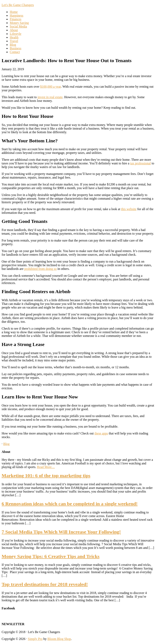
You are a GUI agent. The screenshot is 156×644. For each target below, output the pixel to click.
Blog (6, 444)
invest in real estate (50, 97)
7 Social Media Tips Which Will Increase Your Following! (61, 532)
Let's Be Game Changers (18, 5)
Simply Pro (35, 639)
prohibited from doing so (41, 269)
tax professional (141, 163)
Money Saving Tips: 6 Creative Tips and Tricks (51, 556)
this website (129, 209)
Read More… (46, 467)
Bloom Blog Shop (59, 639)
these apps (101, 433)
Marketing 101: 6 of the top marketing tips (46, 476)
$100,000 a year (51, 87)
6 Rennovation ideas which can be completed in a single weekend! (70, 504)
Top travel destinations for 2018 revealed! (45, 584)
